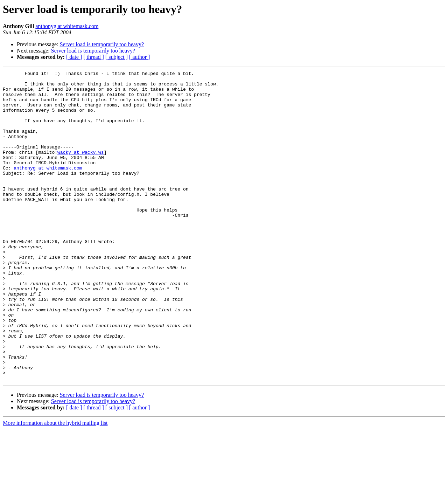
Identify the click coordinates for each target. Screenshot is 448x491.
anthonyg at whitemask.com (67, 26)
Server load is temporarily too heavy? (102, 44)
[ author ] (140, 57)
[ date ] (74, 57)
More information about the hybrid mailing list (55, 485)
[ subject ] (117, 57)
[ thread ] (94, 57)
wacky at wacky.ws (81, 169)
